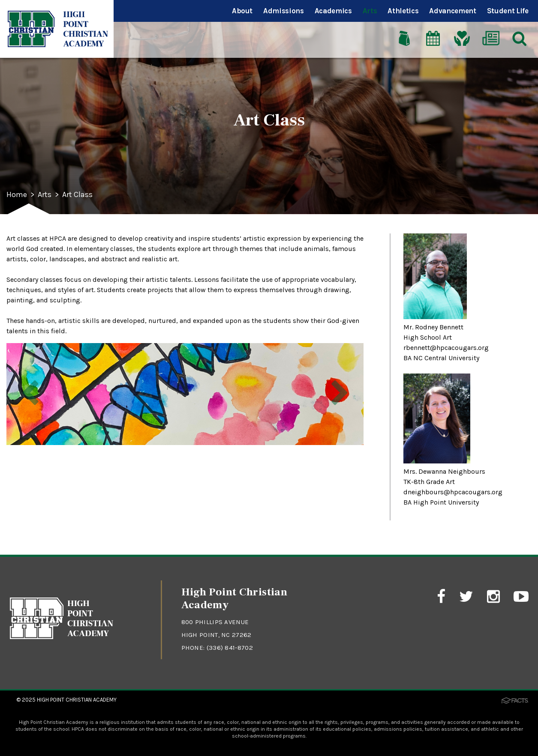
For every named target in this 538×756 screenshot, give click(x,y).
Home (17, 195)
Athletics (403, 11)
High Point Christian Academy (77, 700)
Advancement (452, 11)
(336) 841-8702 (230, 648)
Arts (370, 11)
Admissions (284, 11)
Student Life (508, 11)
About (242, 11)
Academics (333, 11)
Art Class (77, 195)
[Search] (520, 38)
